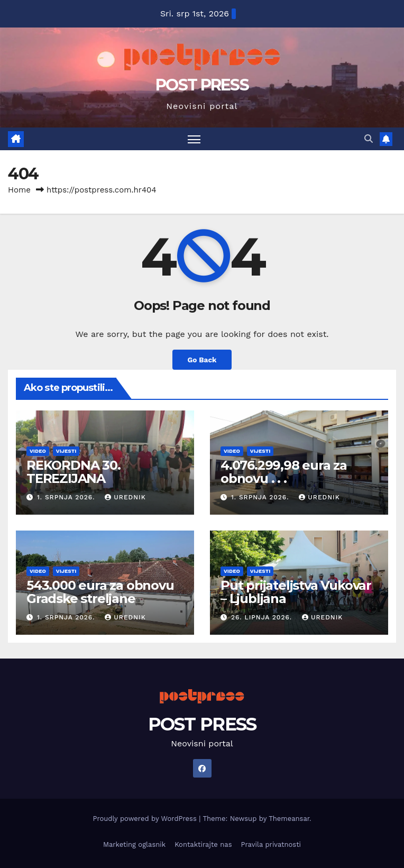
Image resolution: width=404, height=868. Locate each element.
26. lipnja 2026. (263, 617)
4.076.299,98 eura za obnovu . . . (284, 472)
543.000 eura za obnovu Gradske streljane (100, 592)
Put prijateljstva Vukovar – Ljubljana (296, 592)
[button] (369, 139)
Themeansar (289, 819)
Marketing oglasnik (134, 844)
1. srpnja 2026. (67, 497)
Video (38, 451)
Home (19, 190)
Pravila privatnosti (271, 844)
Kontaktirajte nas (203, 844)
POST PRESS (202, 85)
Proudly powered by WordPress (146, 819)
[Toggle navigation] (194, 139)
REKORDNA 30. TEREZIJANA (74, 472)
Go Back (202, 360)
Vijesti (66, 451)
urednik (125, 497)
